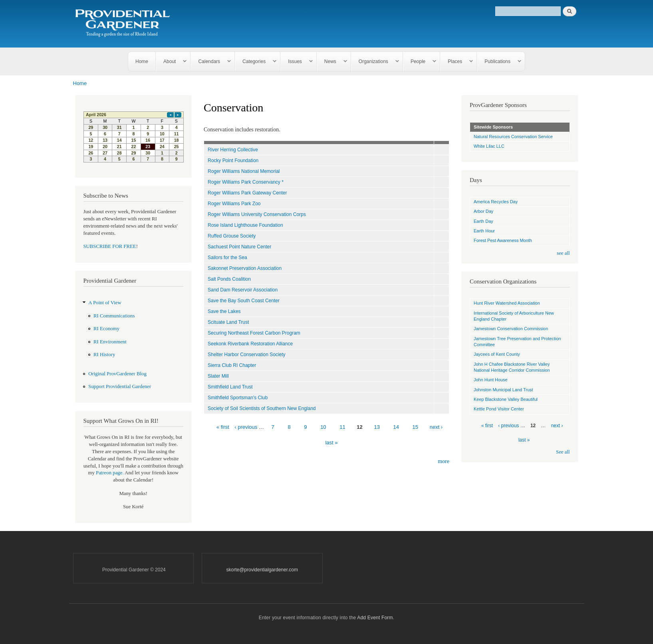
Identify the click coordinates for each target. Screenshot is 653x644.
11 (342, 427)
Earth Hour (484, 231)
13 (377, 427)
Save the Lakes (224, 311)
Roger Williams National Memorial (244, 171)
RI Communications (114, 316)
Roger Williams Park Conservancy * (246, 182)
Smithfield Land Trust (230, 387)
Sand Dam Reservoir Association (243, 290)
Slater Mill (218, 376)
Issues (297, 62)
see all (563, 253)
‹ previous (246, 427)
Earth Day (483, 221)
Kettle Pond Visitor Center (499, 409)
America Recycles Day (496, 202)
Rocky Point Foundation (233, 161)
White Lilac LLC (489, 146)
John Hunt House (491, 380)
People (420, 62)
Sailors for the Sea (227, 258)
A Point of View (105, 303)
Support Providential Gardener (120, 386)
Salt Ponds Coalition (229, 279)
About (171, 62)
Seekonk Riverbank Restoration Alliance (250, 344)
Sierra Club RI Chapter (232, 365)
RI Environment (110, 342)
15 (415, 427)
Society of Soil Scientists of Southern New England (262, 408)
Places (457, 62)
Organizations (375, 62)
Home (142, 61)
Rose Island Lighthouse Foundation (245, 225)
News (332, 62)
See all (563, 452)
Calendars (211, 62)
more (444, 461)
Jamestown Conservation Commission (511, 329)
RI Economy (106, 329)
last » (331, 443)
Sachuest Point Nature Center (239, 247)
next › (436, 427)
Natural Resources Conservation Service (513, 137)
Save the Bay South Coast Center (244, 301)
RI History (104, 355)
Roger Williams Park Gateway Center (247, 193)
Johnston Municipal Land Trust (503, 390)
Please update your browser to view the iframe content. (134, 137)
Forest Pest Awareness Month (503, 240)
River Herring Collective (233, 150)
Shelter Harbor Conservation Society (247, 355)
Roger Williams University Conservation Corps (257, 214)
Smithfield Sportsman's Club (238, 398)
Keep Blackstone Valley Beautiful (506, 399)
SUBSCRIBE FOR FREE (110, 246)
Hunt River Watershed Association (507, 303)
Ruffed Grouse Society (232, 236)
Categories (256, 62)
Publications (499, 62)
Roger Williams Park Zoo (234, 204)
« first (223, 427)
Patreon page (109, 473)
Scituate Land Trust (228, 322)
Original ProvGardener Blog (117, 374)
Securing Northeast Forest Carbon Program (254, 333)
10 (323, 427)
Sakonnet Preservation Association (245, 268)
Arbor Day (483, 211)
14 (396, 427)
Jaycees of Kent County (497, 354)
